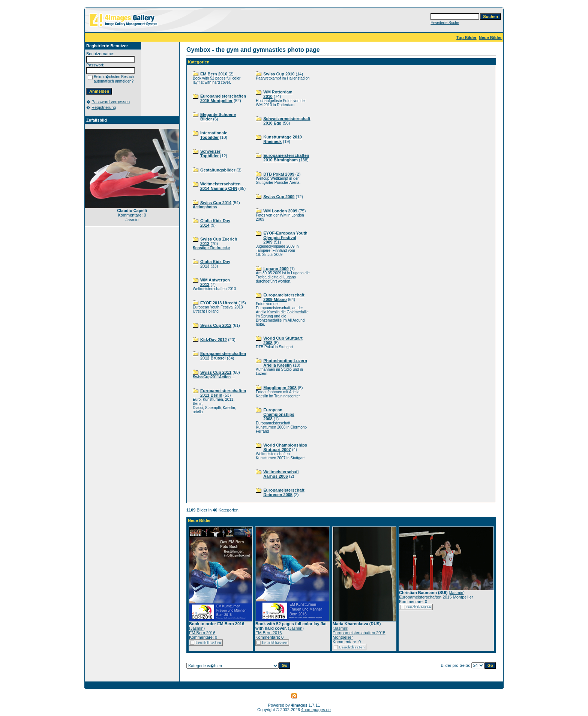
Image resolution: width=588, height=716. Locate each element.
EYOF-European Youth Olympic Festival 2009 (285, 238)
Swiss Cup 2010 (279, 74)
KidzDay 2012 (214, 340)
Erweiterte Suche (445, 23)
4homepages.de (316, 710)
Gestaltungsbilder (218, 170)
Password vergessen (111, 102)
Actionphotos (205, 207)
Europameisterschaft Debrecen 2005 (284, 492)
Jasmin (197, 628)
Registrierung (104, 107)
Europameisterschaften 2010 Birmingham (286, 158)
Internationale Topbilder (214, 135)
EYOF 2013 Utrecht (219, 303)
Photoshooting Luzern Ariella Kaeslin (285, 363)
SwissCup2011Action (212, 377)
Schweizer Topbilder (210, 153)
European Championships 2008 (279, 414)
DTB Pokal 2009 (279, 174)
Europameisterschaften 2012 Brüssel (223, 356)
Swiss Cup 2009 (279, 197)
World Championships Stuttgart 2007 (285, 447)
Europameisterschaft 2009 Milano (284, 297)
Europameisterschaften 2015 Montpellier (223, 98)
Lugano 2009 (276, 269)
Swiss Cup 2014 (216, 203)
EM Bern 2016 (214, 74)
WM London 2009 (280, 211)
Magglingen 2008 (280, 388)
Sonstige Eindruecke (211, 248)
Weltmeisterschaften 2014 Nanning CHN (220, 186)
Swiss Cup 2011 (216, 372)
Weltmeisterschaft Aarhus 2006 (281, 474)
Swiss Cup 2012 (216, 325)
